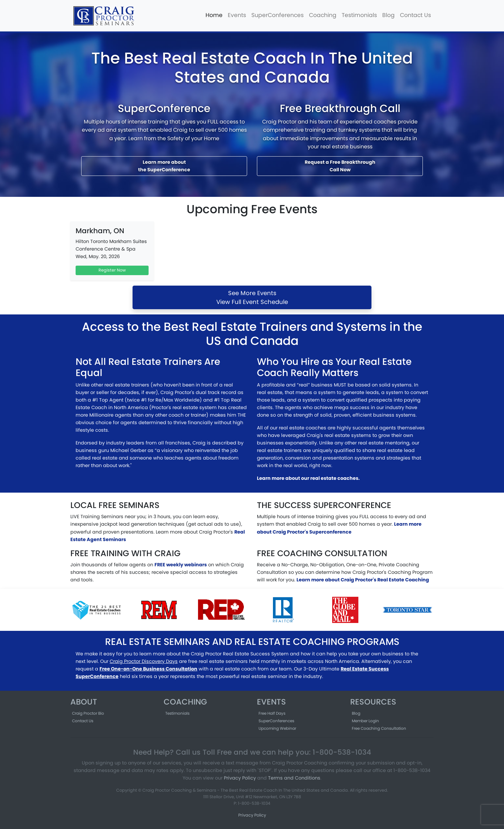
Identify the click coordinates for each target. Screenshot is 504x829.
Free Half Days (272, 713)
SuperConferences (278, 15)
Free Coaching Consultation (379, 728)
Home (214, 15)
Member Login (365, 721)
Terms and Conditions (294, 778)
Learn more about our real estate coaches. (308, 478)
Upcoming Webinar (277, 728)
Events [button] (237, 15)
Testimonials (359, 15)
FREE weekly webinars (181, 565)
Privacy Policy (240, 778)
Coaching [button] (323, 15)
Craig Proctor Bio (88, 713)
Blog (388, 15)
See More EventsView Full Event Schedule (252, 297)
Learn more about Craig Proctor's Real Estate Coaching (363, 580)
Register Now (112, 270)
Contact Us (415, 15)
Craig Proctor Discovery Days (144, 661)
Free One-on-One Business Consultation (148, 669)
